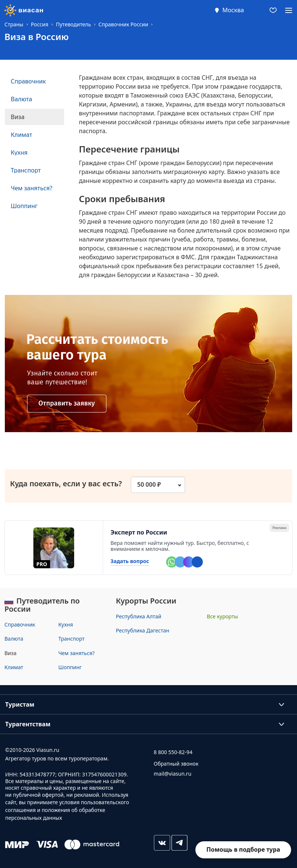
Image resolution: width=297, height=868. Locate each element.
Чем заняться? (76, 653)
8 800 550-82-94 (173, 752)
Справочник (20, 624)
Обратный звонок (176, 764)
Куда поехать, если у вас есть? (70, 484)
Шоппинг (70, 667)
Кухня (66, 624)
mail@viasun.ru (173, 774)
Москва (233, 10)
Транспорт (71, 639)
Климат (14, 667)
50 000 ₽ (149, 484)
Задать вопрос (130, 561)
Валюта (14, 639)
